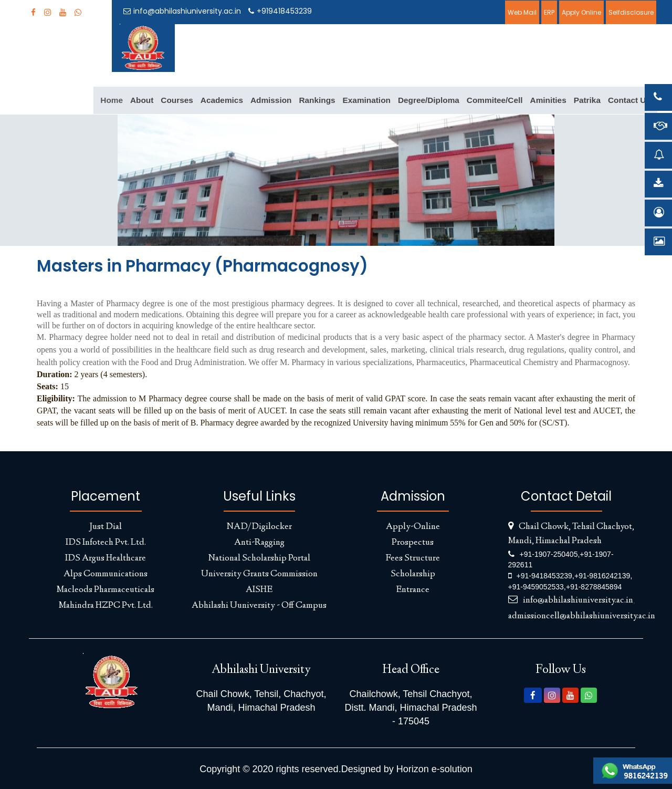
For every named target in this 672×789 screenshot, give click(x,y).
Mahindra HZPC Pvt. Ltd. (106, 606)
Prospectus (413, 543)
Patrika (587, 100)
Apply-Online (413, 527)
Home (112, 100)
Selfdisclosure (631, 12)
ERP (549, 12)
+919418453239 (280, 11)
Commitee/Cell (495, 100)
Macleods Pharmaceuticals (106, 590)
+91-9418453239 (544, 576)
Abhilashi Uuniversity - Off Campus (259, 606)
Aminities (548, 100)
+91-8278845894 (594, 587)
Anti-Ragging (259, 543)
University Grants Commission (259, 574)
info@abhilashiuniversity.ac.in (182, 11)
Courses (177, 100)
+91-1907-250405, (550, 554)
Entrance (413, 590)
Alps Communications (106, 574)
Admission (271, 100)
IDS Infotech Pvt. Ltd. (106, 543)
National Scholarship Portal (259, 558)
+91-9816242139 (602, 576)
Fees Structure (413, 558)
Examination (367, 100)
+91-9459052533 (536, 587)
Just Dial (106, 527)
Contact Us (629, 100)
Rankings (317, 100)
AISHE (259, 590)
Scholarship (413, 574)
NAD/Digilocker (259, 527)
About (142, 100)
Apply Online (581, 12)
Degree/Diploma (429, 100)
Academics (222, 100)
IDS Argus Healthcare (106, 558)
